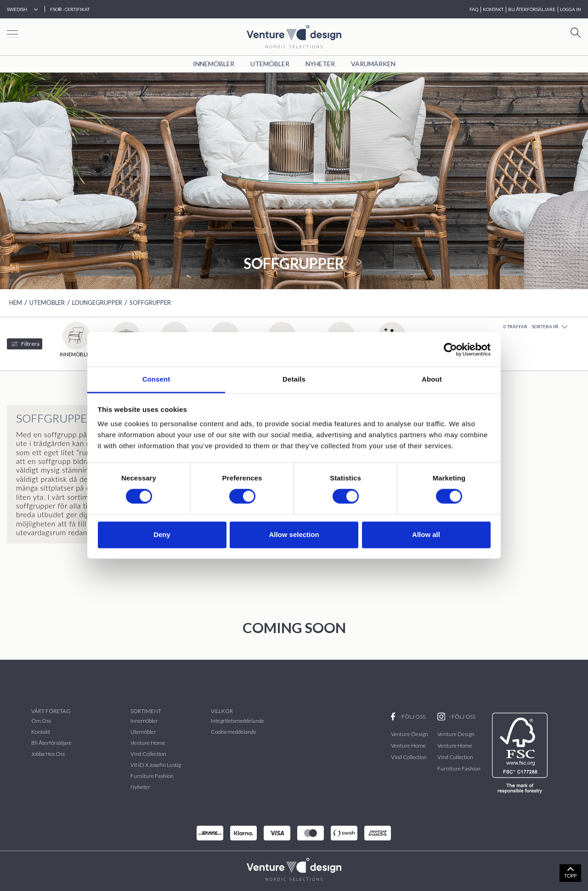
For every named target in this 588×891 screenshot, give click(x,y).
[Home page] (294, 36)
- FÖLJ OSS (408, 717)
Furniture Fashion (152, 776)
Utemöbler (270, 64)
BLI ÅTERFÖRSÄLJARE (532, 9)
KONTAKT (493, 9)
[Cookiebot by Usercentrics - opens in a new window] (450, 349)
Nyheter (320, 64)
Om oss (41, 721)
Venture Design (410, 734)
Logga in (571, 9)
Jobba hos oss (48, 754)
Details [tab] (294, 379)
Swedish (17, 9)
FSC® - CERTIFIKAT (70, 9)
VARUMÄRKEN (373, 64)
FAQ (474, 9)
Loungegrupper (97, 303)
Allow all (426, 534)
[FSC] (522, 753)
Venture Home (148, 743)
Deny (162, 534)
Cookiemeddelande (234, 732)
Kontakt (41, 732)
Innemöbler (214, 64)
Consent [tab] (156, 379)
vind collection (148, 754)
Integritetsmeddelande (237, 721)
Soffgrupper (150, 303)
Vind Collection (409, 757)
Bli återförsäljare (51, 743)
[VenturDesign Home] (294, 868)
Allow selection (294, 534)
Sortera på (550, 327)
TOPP (570, 876)
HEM (16, 303)
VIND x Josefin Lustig (156, 765)
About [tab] (432, 379)
